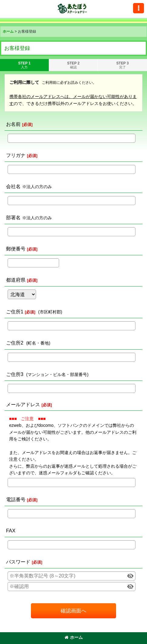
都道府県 (16, 280)
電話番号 (16, 499)
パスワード (18, 562)
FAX (11, 531)
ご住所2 (15, 343)
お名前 (13, 124)
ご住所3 (15, 374)
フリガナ (16, 155)
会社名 (13, 186)
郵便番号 (16, 249)
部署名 (13, 217)
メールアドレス (23, 404)
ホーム (74, 637)
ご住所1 (15, 312)
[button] (139, 8)
